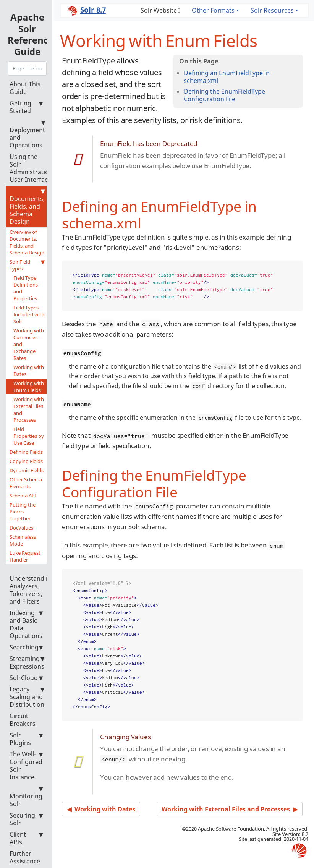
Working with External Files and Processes (29, 410)
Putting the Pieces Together (23, 512)
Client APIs (26, 838)
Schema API (23, 496)
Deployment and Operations (27, 134)
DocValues (21, 528)
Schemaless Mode (23, 540)
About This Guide (25, 88)
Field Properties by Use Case (29, 436)
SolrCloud (26, 678)
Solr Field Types (27, 265)
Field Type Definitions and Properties (26, 288)
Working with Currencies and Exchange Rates (29, 344)
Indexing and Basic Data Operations (26, 624)
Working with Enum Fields (29, 387)
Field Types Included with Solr (29, 314)
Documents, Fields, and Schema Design (27, 206)
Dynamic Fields (27, 470)
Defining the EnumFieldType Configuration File (224, 95)
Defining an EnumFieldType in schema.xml (227, 77)
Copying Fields (26, 461)
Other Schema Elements (26, 483)
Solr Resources (272, 10)
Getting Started (26, 107)
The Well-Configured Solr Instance (26, 766)
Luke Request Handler (25, 556)
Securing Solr (26, 819)
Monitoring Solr (26, 796)
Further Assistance (25, 857)
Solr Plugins (26, 739)
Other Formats (213, 10)
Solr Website (159, 10)
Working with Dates (29, 371)
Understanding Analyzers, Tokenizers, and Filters (32, 586)
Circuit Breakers (23, 720)
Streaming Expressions (27, 662)
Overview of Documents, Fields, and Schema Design (27, 242)
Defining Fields (26, 452)
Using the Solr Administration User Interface (31, 168)
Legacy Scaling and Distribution (27, 697)
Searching (26, 647)
